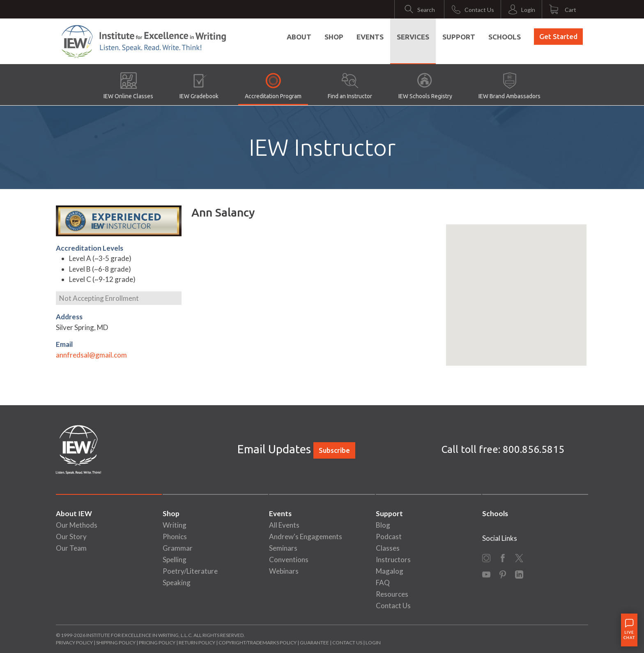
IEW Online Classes (128, 86)
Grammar (178, 548)
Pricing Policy (157, 643)
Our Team (71, 548)
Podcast (389, 536)
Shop (334, 37)
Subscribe (334, 450)
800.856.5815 (534, 449)
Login (373, 643)
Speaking (177, 583)
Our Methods (77, 525)
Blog (383, 525)
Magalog (390, 571)
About (299, 37)
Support (459, 37)
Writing (175, 525)
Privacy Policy (74, 643)
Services (413, 37)
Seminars (283, 548)
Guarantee (315, 643)
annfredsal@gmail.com (91, 355)
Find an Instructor (350, 86)
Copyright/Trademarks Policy (258, 643)
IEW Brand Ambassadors (509, 86)
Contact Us (393, 606)
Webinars (284, 571)
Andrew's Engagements (306, 536)
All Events (284, 525)
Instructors (393, 560)
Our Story (71, 536)
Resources (392, 594)
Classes (388, 548)
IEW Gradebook (199, 86)
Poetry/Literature (190, 571)
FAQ (383, 583)
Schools (505, 37)
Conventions (289, 560)
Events (370, 37)
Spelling (175, 560)
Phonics (175, 536)
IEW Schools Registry (425, 86)
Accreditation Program (273, 86)
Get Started (558, 36)
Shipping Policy (116, 643)
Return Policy (197, 643)
